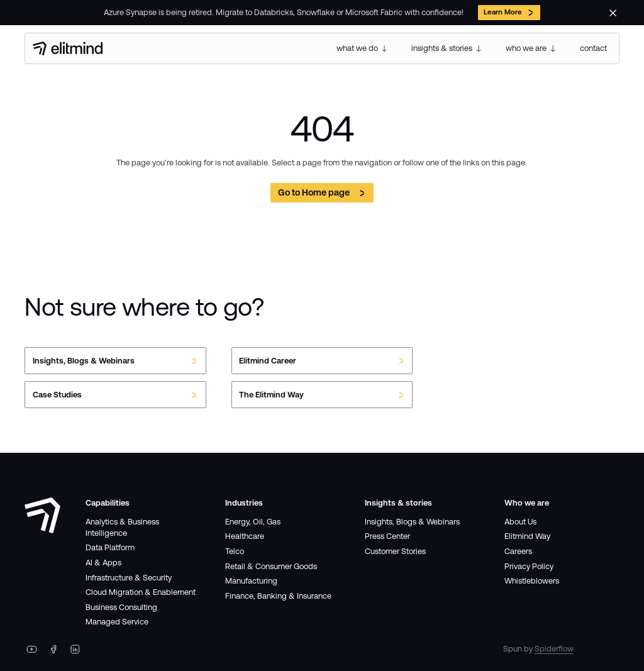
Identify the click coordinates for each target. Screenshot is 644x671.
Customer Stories (395, 551)
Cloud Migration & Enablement (141, 592)
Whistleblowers (532, 581)
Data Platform (110, 547)
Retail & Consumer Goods (271, 566)
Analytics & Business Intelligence (122, 527)
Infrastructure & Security (129, 578)
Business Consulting (121, 607)
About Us (520, 522)
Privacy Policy (529, 566)
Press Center (387, 536)
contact (593, 48)
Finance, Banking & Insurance (278, 596)
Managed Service (117, 622)
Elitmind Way (527, 536)
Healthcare (245, 536)
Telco (235, 551)
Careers (518, 551)
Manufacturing (251, 581)
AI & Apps (103, 563)
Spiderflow (554, 649)
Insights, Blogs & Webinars (412, 522)
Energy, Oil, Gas (253, 522)
